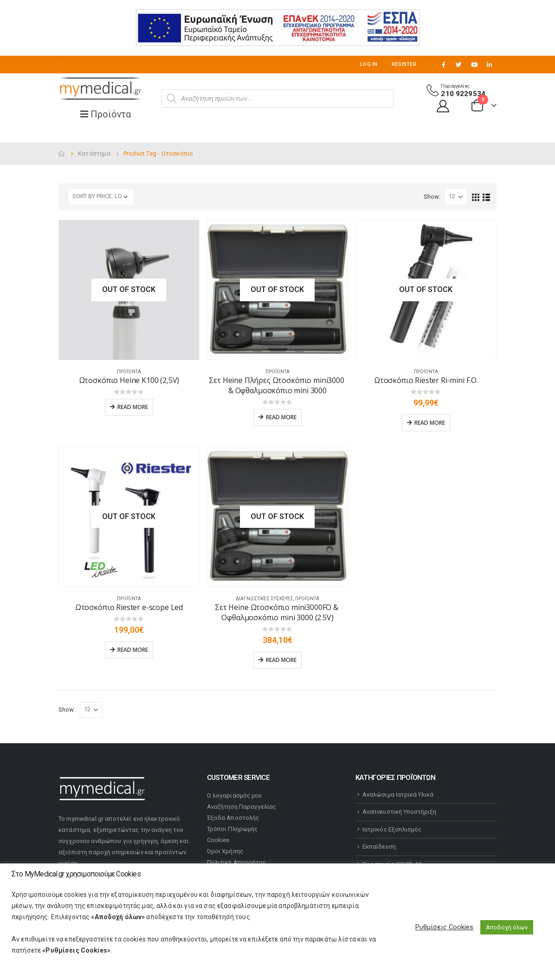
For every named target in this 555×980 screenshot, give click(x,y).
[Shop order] (101, 197)
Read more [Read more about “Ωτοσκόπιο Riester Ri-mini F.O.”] (430, 423)
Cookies (218, 840)
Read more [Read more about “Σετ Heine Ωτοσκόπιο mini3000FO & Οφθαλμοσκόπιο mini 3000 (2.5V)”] (281, 660)
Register (404, 64)
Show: (432, 197)
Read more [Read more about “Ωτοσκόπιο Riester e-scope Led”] (133, 650)
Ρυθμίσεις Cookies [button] (444, 927)
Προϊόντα (129, 372)
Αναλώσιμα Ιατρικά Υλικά (398, 795)
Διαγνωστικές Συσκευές (265, 599)
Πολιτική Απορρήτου (236, 862)
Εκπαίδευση (379, 847)
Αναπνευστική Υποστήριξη (400, 812)
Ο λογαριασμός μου (234, 795)
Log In (369, 64)
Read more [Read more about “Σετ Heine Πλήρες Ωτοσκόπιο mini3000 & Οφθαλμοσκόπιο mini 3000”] (281, 417)
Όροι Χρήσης (225, 851)
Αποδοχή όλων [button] (507, 927)
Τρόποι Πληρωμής (232, 829)
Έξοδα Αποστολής (233, 818)
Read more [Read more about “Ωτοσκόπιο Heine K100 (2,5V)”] (133, 407)
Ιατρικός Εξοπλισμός (392, 829)
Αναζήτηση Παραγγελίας (242, 807)
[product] (129, 290)
